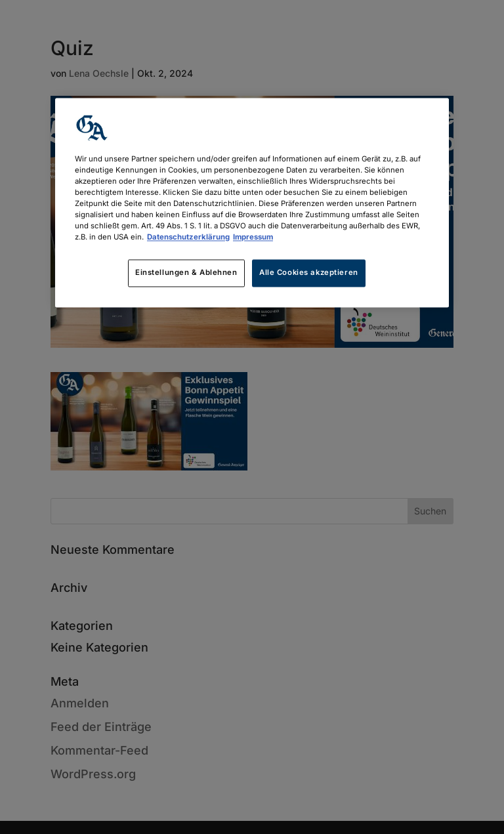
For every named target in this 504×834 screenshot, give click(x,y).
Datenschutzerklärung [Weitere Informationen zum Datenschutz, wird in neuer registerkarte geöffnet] (188, 238)
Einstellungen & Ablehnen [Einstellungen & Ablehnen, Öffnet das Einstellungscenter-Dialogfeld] (186, 273)
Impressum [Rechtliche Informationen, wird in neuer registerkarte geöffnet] (253, 238)
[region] (252, 202)
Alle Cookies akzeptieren (309, 273)
